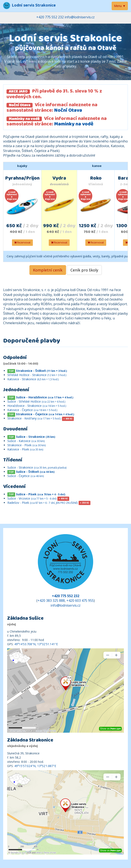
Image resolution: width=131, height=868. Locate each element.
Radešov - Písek (43, 503)
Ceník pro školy (84, 270)
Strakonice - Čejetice (45, 414)
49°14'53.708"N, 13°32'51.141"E (36, 644)
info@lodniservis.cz (80, 17)
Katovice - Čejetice (32, 410)
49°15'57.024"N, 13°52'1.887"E (35, 766)
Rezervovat (22, 243)
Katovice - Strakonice (33, 379)
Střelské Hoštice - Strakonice (37, 375)
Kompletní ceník (48, 270)
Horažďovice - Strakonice (37, 406)
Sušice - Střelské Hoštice (36, 401)
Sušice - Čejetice (26, 476)
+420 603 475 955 (80, 601)
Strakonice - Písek (27, 445)
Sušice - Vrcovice (32, 498)
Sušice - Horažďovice (45, 397)
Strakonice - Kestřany (34, 418)
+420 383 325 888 (51, 601)
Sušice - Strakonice (36, 437)
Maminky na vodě (74, 125)
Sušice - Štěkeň (35, 472)
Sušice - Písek (41, 494)
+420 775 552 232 (50, 17)
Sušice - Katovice (26, 441)
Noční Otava (68, 111)
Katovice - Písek (25, 449)
